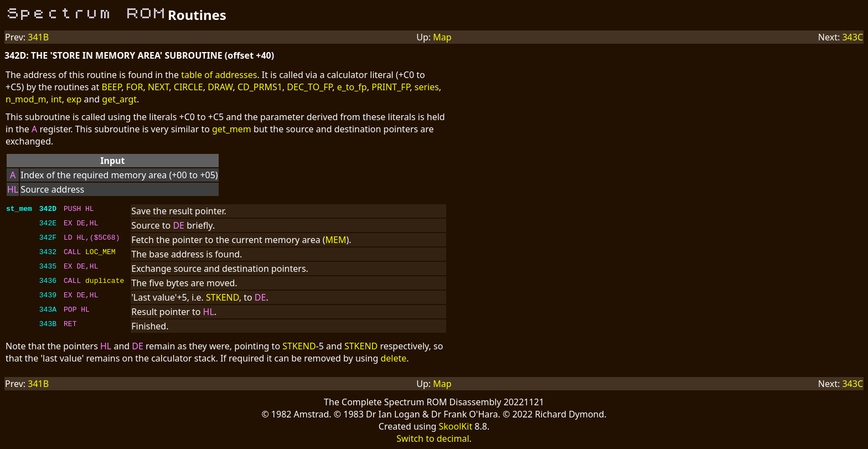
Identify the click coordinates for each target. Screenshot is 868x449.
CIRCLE (188, 87)
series (427, 87)
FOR (135, 87)
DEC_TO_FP (309, 87)
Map (442, 37)
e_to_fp (352, 87)
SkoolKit (456, 426)
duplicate (105, 282)
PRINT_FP (391, 87)
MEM (336, 240)
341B (38, 37)
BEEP (111, 87)
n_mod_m (26, 99)
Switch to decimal (433, 438)
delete (393, 358)
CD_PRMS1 (260, 87)
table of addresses (219, 75)
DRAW (220, 87)
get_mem (232, 129)
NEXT (158, 87)
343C (852, 37)
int (56, 99)
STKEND (223, 297)
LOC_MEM (100, 253)
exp (74, 99)
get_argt (119, 99)
